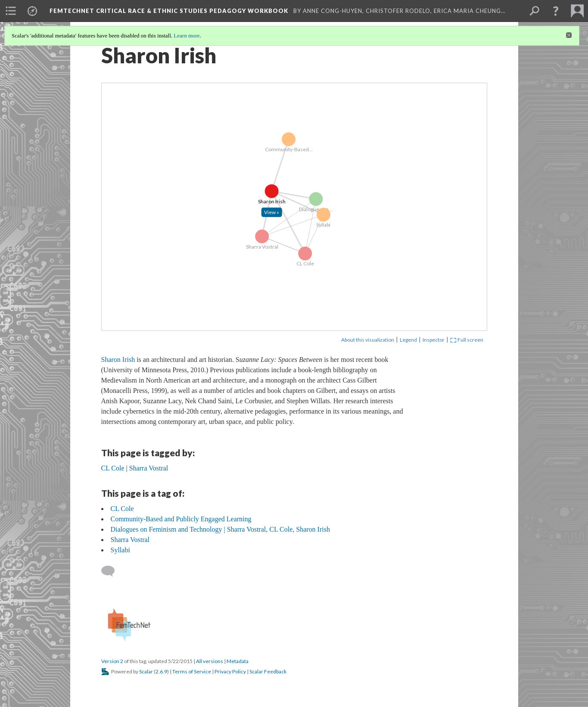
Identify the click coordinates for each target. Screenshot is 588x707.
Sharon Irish (118, 360)
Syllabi (120, 550)
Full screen (467, 340)
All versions (210, 661)
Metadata (238, 661)
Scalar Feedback (268, 671)
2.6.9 (161, 671)
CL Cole (122, 509)
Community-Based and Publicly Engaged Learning (181, 519)
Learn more (187, 36)
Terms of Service (192, 671)
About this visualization (368, 340)
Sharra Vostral (130, 540)
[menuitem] (11, 11)
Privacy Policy (230, 671)
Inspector (434, 340)
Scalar (146, 671)
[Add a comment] (112, 571)
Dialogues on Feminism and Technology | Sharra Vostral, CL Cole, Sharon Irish (220, 529)
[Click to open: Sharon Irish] (271, 212)
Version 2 (112, 661)
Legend (408, 340)
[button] (556, 11)
